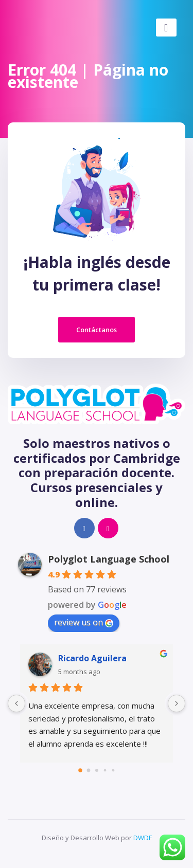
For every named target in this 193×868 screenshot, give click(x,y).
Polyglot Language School (109, 559)
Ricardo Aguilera (92, 658)
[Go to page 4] (113, 770)
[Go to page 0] (80, 770)
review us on (84, 622)
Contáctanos (97, 330)
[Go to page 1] (88, 770)
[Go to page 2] (97, 770)
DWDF (143, 838)
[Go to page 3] (105, 770)
